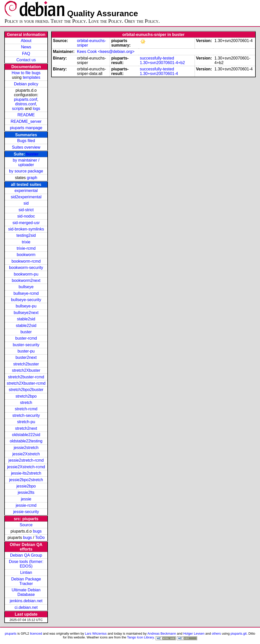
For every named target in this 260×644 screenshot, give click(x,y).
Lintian (26, 572)
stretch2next (26, 428)
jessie (26, 499)
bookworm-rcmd (26, 261)
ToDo (40, 538)
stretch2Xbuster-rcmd (26, 383)
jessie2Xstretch (26, 454)
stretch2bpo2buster (26, 390)
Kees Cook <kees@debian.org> (106, 52)
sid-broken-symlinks (26, 229)
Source (26, 525)
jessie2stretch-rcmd (26, 460)
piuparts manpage (26, 128)
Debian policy (26, 84)
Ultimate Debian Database (26, 592)
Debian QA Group (26, 555)
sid (26, 203)
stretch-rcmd (26, 409)
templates (32, 77)
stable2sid (26, 319)
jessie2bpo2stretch (26, 480)
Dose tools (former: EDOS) (26, 564)
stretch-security (26, 415)
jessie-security (26, 512)
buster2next (26, 357)
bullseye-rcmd (26, 293)
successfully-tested (157, 58)
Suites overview (26, 147)
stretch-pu (26, 422)
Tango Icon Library (140, 637)
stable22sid (26, 326)
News (26, 47)
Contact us (26, 60)
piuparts (11, 633)
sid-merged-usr (26, 223)
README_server (26, 121)
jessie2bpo (26, 486)
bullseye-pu (26, 306)
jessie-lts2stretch (26, 473)
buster (32, 154)
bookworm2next (26, 280)
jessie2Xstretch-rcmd (26, 467)
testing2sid (26, 235)
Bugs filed (26, 141)
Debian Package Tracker (26, 581)
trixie (26, 242)
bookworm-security (26, 268)
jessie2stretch (26, 448)
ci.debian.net (26, 607)
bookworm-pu (26, 274)
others (216, 633)
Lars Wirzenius (96, 633)
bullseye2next (26, 313)
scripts (18, 109)
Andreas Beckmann (162, 633)
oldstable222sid (26, 435)
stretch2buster (26, 364)
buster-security (26, 345)
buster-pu (26, 351)
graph (32, 178)
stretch (26, 403)
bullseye (26, 287)
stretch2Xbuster (26, 370)
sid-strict (26, 210)
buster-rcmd (26, 338)
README (26, 115)
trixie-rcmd (26, 248)
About (26, 41)
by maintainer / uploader (26, 162)
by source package (26, 171)
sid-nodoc (26, 216)
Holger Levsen (194, 633)
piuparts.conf (26, 99)
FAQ (26, 54)
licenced (36, 633)
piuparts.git (239, 633)
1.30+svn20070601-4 (159, 74)
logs (36, 109)
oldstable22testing (26, 441)
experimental (26, 191)
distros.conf (26, 104)
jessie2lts (26, 492)
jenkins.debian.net (26, 601)
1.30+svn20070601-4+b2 (162, 63)
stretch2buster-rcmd (26, 377)
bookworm (26, 255)
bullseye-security (26, 300)
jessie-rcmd (26, 505)
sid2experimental (26, 197)
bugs (37, 531)
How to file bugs (26, 73)
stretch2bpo (26, 396)
